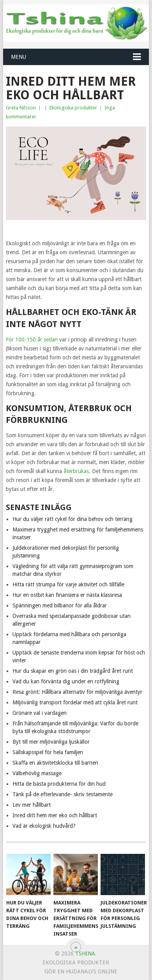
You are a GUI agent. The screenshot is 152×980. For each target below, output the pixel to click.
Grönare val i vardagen (40, 713)
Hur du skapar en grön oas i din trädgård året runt (73, 671)
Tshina (85, 954)
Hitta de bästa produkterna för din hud (59, 784)
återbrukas (76, 471)
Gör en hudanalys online (81, 971)
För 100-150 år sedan (32, 340)
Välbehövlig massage (37, 773)
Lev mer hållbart (32, 805)
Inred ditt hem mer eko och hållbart (55, 815)
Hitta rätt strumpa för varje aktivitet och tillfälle (68, 584)
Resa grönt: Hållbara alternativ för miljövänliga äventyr (77, 692)
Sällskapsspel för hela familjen (48, 752)
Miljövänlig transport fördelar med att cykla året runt (75, 702)
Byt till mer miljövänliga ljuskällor (51, 742)
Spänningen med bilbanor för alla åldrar (60, 605)
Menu (19, 57)
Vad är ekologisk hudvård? (44, 826)
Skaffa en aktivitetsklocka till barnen (55, 763)
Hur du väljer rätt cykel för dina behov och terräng (72, 519)
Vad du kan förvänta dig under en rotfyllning (66, 681)
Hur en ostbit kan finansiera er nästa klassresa (67, 595)
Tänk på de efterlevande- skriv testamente (63, 794)
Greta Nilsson (21, 108)
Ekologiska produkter (73, 108)
